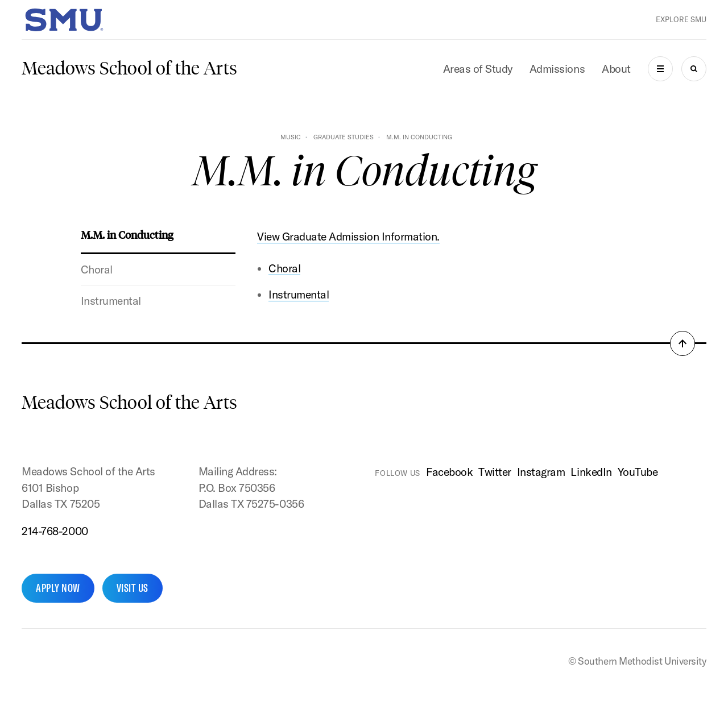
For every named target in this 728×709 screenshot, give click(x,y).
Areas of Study (478, 69)
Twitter (495, 472)
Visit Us (133, 588)
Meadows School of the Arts (129, 68)
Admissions (557, 69)
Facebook (449, 472)
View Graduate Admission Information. (348, 237)
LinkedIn (591, 472)
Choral (97, 269)
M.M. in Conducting (127, 235)
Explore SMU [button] (681, 19)
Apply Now (58, 588)
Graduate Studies (344, 137)
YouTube (638, 472)
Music (291, 137)
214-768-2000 (55, 531)
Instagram (541, 472)
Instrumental (111, 301)
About (616, 69)
